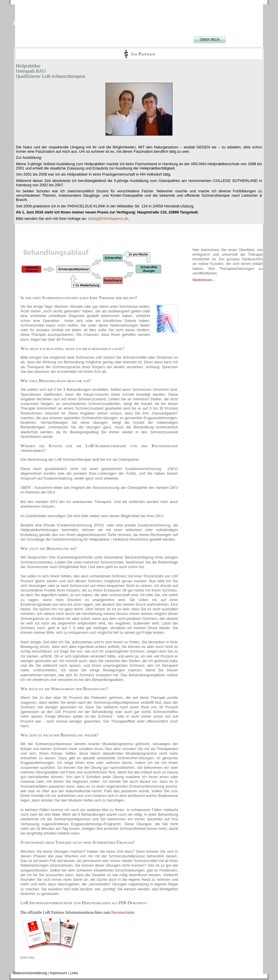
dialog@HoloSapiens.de (108, 219)
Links (74, 973)
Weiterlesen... (204, 280)
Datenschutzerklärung (30, 973)
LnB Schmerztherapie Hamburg (53, 23)
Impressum (59, 973)
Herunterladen (123, 912)
